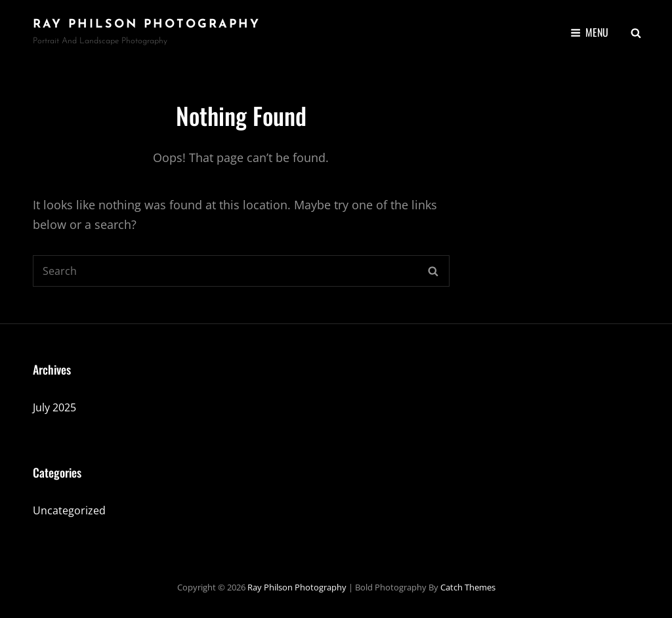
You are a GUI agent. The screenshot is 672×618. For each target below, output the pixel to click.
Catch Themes (468, 587)
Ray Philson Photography (147, 25)
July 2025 (54, 407)
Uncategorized (69, 510)
